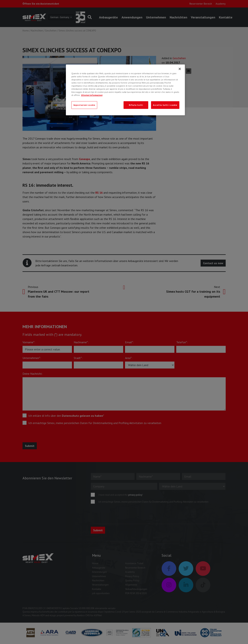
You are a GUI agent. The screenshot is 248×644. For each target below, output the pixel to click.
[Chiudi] (180, 69)
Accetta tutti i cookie (165, 105)
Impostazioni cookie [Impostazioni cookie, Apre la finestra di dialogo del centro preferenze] (84, 105)
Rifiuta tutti (136, 105)
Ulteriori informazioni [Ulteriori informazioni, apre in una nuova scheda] (92, 95)
